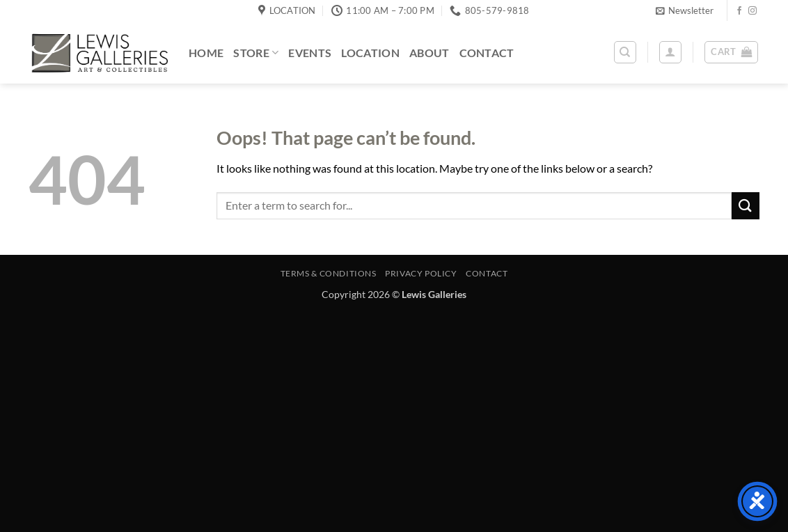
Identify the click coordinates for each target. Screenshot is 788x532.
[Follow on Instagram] (752, 11)
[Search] (625, 52)
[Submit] (746, 206)
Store (256, 53)
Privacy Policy (421, 273)
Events (310, 53)
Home (206, 53)
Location (370, 53)
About (430, 53)
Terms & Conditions (329, 273)
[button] (685, 10)
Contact (487, 53)
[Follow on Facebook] (739, 11)
